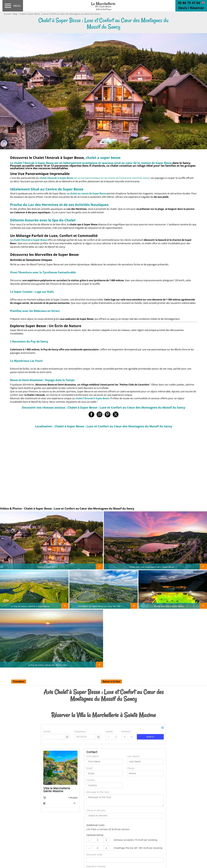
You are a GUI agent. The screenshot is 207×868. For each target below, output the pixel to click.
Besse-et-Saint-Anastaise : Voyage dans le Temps (42, 380)
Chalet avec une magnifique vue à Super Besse (152, 567)
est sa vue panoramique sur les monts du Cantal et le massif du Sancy (94, 178)
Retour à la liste (111, 681)
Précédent (19, 681)
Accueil (7, 14)
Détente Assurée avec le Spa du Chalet (43, 220)
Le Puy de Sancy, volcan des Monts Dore (48, 665)
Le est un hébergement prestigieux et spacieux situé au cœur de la (91, 163)
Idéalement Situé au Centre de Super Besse (47, 189)
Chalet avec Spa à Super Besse (169, 606)
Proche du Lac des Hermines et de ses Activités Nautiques (59, 205)
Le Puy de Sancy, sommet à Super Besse (30, 606)
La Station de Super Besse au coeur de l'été (99, 606)
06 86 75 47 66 (189, 3)
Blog (15, 14)
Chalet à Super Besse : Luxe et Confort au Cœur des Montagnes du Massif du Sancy (60, 14)
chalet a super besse (103, 158)
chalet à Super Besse (48, 567)
